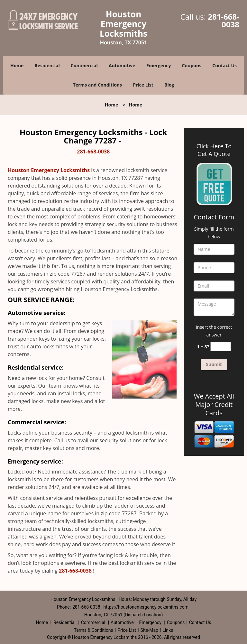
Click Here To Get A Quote (214, 150)
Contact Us (224, 65)
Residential (47, 65)
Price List (143, 85)
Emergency (159, 65)
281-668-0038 (224, 20)
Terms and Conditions (97, 85)
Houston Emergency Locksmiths (49, 170)
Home (17, 65)
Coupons (192, 65)
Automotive (122, 65)
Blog (169, 85)
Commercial (84, 65)
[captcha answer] (221, 347)
